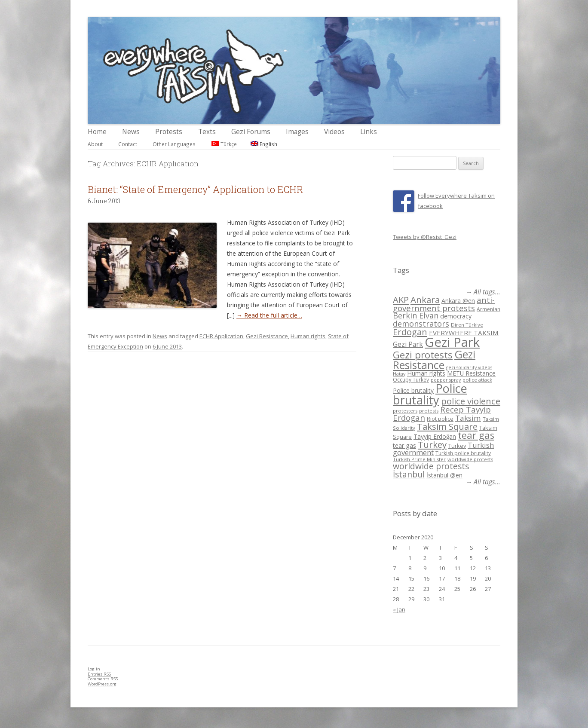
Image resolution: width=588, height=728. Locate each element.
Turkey (432, 444)
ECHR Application (221, 336)
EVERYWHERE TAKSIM (464, 333)
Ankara (425, 300)
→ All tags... (483, 292)
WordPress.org (102, 684)
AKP (401, 300)
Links (369, 132)
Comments (103, 679)
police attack (477, 380)
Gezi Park (408, 344)
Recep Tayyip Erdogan (442, 413)
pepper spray (446, 380)
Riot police (440, 419)
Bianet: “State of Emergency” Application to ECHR (195, 189)
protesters (405, 411)
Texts (207, 132)
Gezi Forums (251, 132)
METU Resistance (471, 373)
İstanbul (409, 474)
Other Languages (174, 144)
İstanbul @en (444, 475)
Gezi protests (423, 355)
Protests (169, 132)
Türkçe (224, 144)
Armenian (488, 309)
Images (297, 132)
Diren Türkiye (467, 325)
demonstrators (421, 324)
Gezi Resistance (267, 336)
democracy (456, 316)
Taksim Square (447, 426)
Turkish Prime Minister (419, 459)
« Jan (399, 609)
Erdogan (410, 332)
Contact (128, 144)
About (95, 144)
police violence (471, 401)
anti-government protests (444, 304)
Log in (94, 669)
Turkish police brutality (463, 453)
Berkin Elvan (416, 315)
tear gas (476, 435)
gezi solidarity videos (469, 367)
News (131, 132)
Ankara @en (458, 301)
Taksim (468, 418)
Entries (99, 674)
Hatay (399, 374)
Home (97, 132)
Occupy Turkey (411, 380)
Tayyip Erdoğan (435, 436)
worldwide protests (470, 459)
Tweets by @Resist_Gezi (425, 237)
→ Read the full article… (269, 315)
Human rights (308, 336)
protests (429, 411)
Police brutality (413, 390)
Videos (334, 132)
